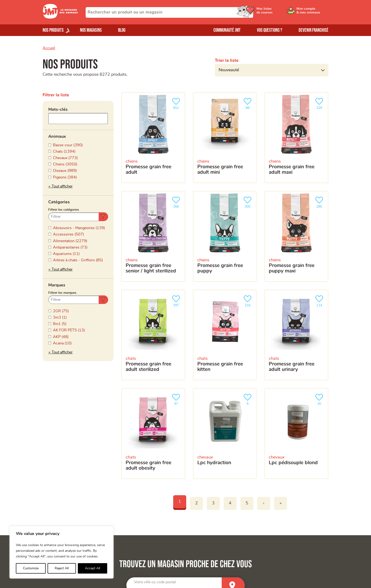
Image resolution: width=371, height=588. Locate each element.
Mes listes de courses (134, 518)
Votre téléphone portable (193, 387)
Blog (122, 30)
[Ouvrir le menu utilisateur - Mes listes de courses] (277, 12)
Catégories (59, 180)
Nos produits (53, 510)
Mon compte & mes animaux (140, 510)
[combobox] (169, 12)
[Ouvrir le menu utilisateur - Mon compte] (312, 12)
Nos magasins (91, 30)
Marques (57, 224)
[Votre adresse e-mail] (249, 374)
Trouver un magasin (279, 510)
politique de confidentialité (269, 453)
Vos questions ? (270, 30)
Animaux (57, 135)
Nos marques (54, 518)
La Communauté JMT (134, 502)
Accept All (93, 568)
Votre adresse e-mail (190, 365)
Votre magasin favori (190, 414)
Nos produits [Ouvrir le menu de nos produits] (53, 30)
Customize (31, 568)
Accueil (49, 48)
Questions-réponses (280, 518)
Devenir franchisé (314, 30)
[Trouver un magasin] (233, 320)
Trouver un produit (278, 502)
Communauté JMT (227, 30)
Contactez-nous (276, 526)
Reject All (62, 568)
